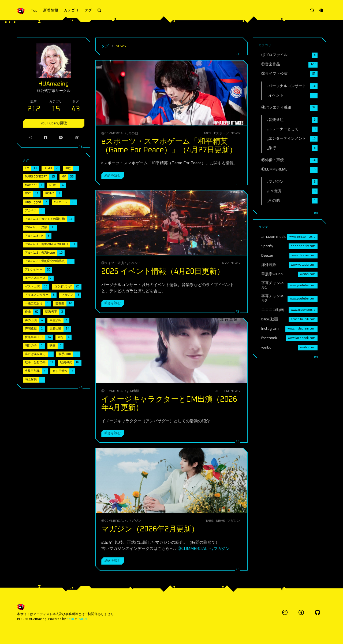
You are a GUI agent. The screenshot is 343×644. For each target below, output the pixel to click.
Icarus (82, 619)
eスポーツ (221, 133)
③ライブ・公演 (113, 263)
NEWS (235, 133)
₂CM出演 (133, 391)
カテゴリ (71, 10)
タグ (88, 10)
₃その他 (132, 133)
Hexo (70, 619)
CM (227, 391)
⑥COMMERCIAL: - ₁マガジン (204, 549)
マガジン (233, 521)
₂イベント (134, 263)
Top (34, 10)
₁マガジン (134, 521)
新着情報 (51, 10)
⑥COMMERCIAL (113, 133)
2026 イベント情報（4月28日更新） (163, 272)
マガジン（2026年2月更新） (150, 529)
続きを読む (113, 175)
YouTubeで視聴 (54, 118)
